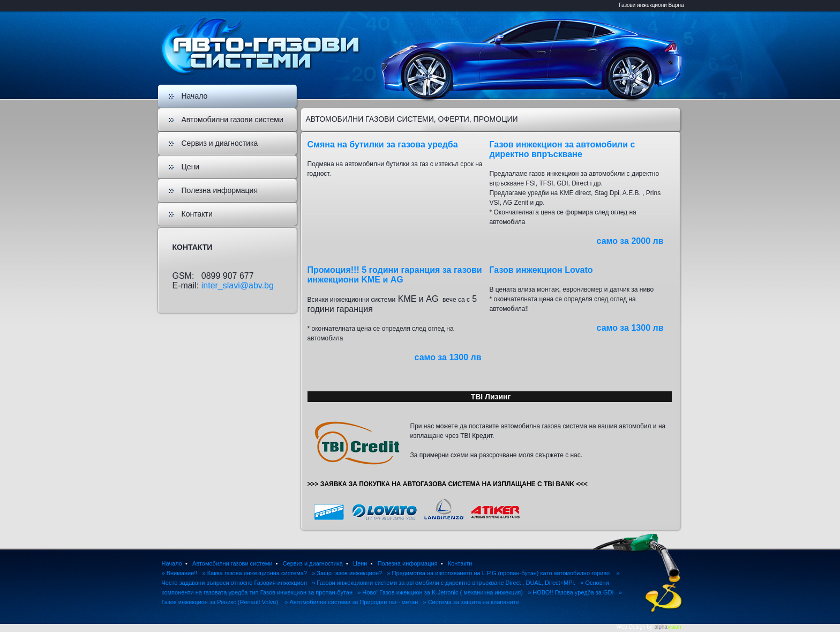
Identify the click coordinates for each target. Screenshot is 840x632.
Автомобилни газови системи (232, 120)
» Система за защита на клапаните (471, 602)
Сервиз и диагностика (220, 143)
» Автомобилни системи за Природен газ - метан (351, 602)
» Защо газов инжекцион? (347, 573)
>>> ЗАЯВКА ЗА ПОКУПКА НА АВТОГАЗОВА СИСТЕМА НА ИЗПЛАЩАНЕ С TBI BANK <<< (448, 484)
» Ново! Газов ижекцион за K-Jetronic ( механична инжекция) (440, 592)
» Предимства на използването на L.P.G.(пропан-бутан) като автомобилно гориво (499, 573)
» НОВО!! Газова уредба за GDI (571, 592)
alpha (667, 627)
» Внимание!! (180, 573)
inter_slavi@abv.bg (238, 285)
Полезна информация (220, 190)
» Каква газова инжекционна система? (255, 573)
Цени (191, 167)
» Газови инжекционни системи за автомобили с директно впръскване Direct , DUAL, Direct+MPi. (444, 583)
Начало (195, 96)
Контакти (197, 214)
